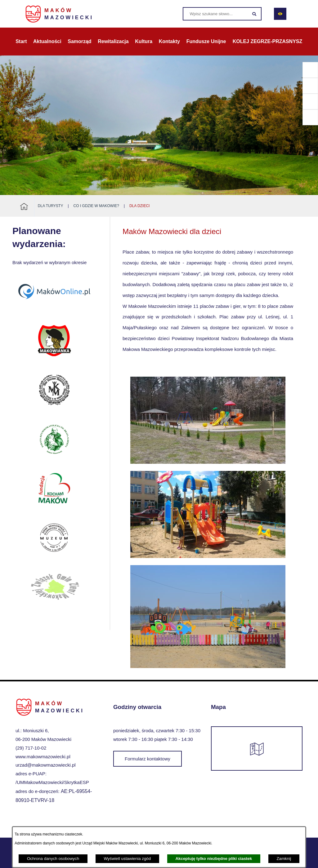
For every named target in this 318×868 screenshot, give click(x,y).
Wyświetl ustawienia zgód (127, 859)
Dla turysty (51, 206)
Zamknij (284, 859)
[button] (208, 462)
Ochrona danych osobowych (53, 859)
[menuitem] (21, 42)
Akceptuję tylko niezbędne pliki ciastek (214, 859)
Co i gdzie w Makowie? (96, 206)
